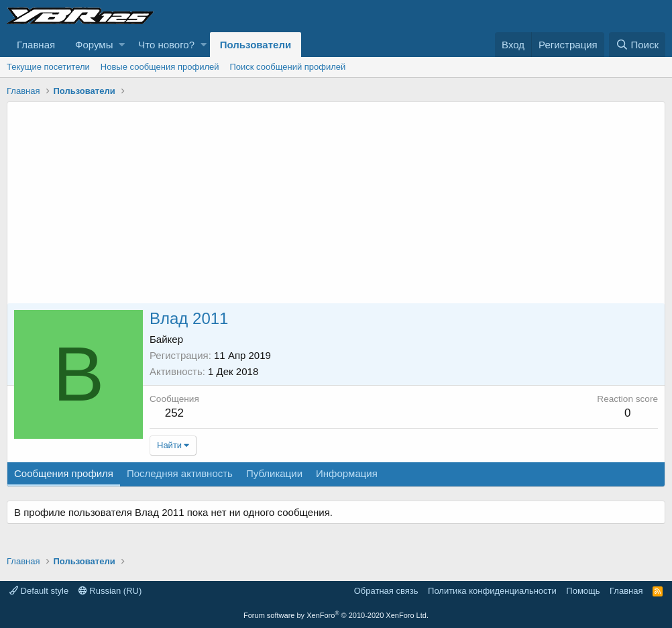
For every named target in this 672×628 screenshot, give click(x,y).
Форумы (94, 45)
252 (174, 413)
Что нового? (166, 45)
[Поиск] (637, 45)
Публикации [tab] (274, 473)
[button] (122, 45)
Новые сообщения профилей (160, 67)
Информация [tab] (347, 473)
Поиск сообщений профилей (287, 67)
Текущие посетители (48, 67)
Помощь (583, 591)
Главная (36, 45)
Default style (39, 591)
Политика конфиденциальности (492, 591)
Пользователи (256, 45)
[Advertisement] (336, 203)
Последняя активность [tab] (180, 473)
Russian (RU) (110, 591)
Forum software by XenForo (336, 615)
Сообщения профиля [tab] (64, 473)
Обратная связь (386, 591)
